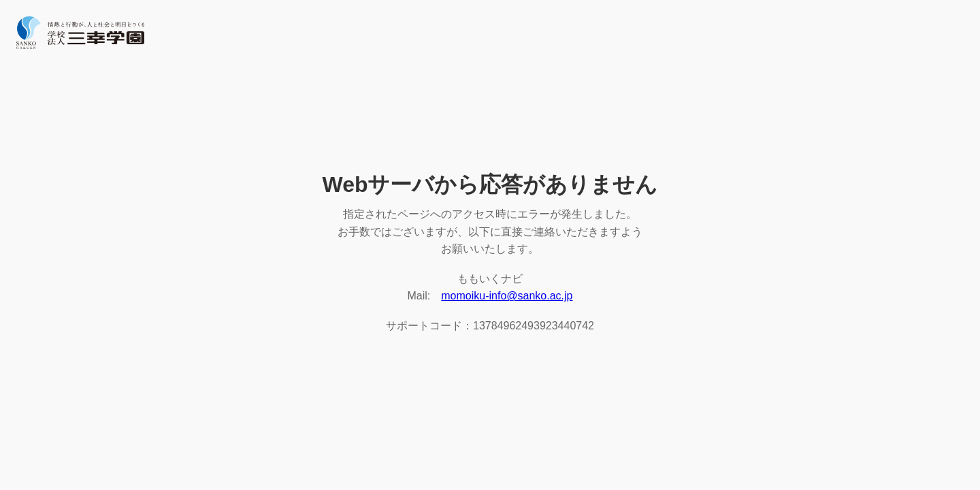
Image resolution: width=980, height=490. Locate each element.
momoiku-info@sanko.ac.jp (507, 296)
